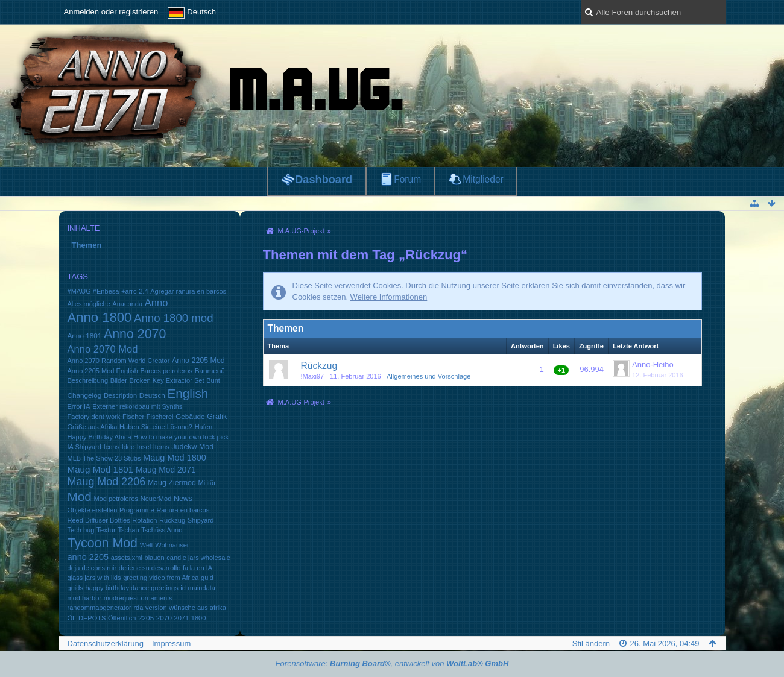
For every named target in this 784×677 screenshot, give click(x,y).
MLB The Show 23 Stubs (104, 458)
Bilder (119, 380)
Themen (87, 245)
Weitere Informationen (389, 297)
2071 (182, 618)
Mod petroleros (116, 499)
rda (138, 608)
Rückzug (172, 520)
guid (207, 578)
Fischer (133, 417)
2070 (164, 618)
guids (75, 588)
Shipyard (201, 520)
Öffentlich (122, 618)
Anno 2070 (135, 334)
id (183, 588)
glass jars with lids (94, 578)
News (183, 499)
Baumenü (210, 370)
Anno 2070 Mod (103, 349)
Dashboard (324, 180)
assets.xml (127, 558)
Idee (128, 447)
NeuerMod (156, 499)
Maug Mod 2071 (166, 470)
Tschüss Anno (162, 530)
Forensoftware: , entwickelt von (392, 663)
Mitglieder (483, 179)
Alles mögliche (89, 304)
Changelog (85, 395)
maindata (202, 588)
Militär (207, 483)
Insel (144, 447)
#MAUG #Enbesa (93, 291)
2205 (146, 618)
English (188, 393)
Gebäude (190, 416)
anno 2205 (88, 557)
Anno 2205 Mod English (103, 371)
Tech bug (81, 530)
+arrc (129, 291)
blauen (154, 558)
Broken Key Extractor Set (167, 380)
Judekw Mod (192, 447)
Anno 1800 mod (174, 318)
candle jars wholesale (198, 558)
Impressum (171, 644)
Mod (80, 496)
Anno (156, 303)
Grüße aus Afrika (93, 427)
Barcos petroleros (166, 371)
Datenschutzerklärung (106, 644)
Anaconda (127, 304)
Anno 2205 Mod (198, 361)
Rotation (144, 520)
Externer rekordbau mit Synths (137, 406)
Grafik (217, 417)
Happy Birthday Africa (100, 437)
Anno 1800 (100, 317)
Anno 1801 (85, 335)
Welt (147, 545)
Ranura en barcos (183, 510)
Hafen (204, 427)
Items (161, 447)
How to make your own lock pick (181, 437)
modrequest (121, 598)
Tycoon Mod (103, 543)
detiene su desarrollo (150, 568)
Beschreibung (88, 380)
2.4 (143, 291)
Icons (112, 447)
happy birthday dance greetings (132, 588)
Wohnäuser (172, 545)
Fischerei (160, 417)
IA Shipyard (85, 447)
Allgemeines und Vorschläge (428, 376)
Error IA (79, 406)
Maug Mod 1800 (175, 458)
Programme (137, 510)
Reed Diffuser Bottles (99, 520)
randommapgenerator (100, 608)
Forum (407, 179)
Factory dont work (94, 417)
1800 (199, 618)
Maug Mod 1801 (101, 469)
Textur (106, 530)
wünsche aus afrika (198, 608)
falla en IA (198, 568)
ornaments (157, 598)
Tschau (129, 530)
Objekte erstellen (93, 510)
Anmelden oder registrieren (111, 12)
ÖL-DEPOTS (87, 618)
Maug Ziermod (172, 483)
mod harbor (85, 598)
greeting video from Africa (161, 578)
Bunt (213, 380)
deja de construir (92, 568)
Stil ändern (591, 644)
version (156, 608)
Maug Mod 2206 (107, 482)
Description (120, 395)
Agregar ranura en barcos (188, 291)
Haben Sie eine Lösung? (156, 427)
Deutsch (152, 395)
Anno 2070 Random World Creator (119, 361)
